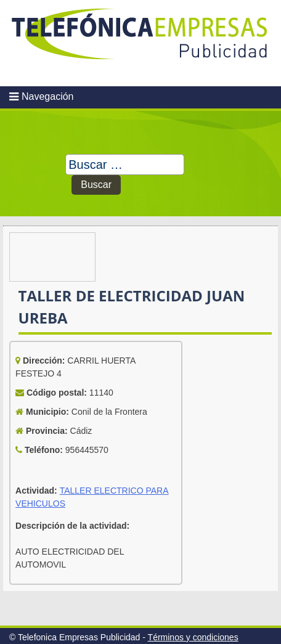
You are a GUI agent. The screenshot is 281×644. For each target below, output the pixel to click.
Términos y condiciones (193, 637)
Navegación (48, 96)
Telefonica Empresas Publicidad (140, 43)
